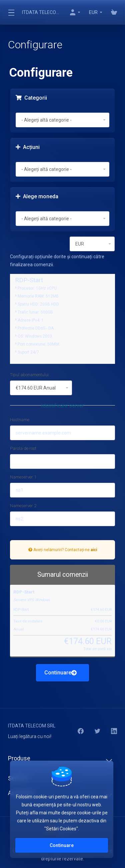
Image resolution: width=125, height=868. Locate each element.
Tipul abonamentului (29, 375)
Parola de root (23, 448)
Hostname (20, 420)
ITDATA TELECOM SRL (41, 12)
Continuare (60, 673)
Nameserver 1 (23, 477)
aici (94, 550)
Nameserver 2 (23, 506)
